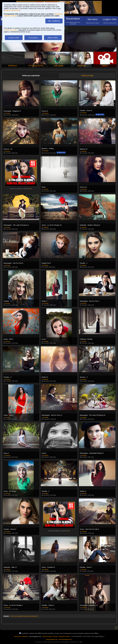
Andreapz (8, 113)
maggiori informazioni (12, 10)
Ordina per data (87, 76)
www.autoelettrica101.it (65, 639)
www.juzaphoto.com (52, 639)
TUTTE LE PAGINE (16, 616)
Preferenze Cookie (10, 30)
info (30, 189)
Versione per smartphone (21, 636)
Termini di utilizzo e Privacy (50, 636)
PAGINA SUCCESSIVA (31, 616)
